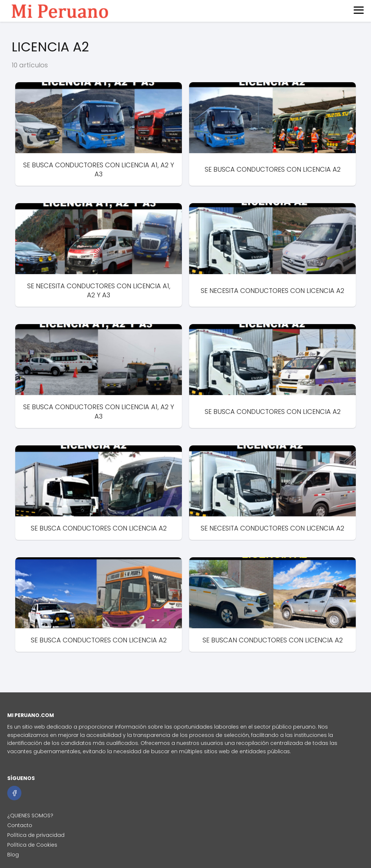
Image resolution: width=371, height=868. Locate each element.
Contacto (20, 825)
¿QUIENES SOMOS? (30, 815)
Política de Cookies (32, 845)
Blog (13, 855)
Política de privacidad (36, 835)
